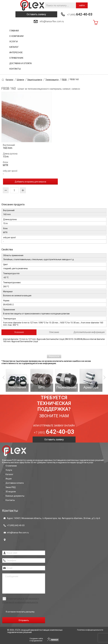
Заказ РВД (11, 487)
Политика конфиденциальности (90, 630)
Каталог (14, 47)
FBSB (64, 80)
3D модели (11, 492)
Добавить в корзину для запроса (30, 182)
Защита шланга (35, 80)
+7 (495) (80, 14)
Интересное (16, 52)
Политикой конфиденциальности (20, 602)
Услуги (13, 42)
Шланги (20, 80)
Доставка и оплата (20, 63)
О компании (16, 36)
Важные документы (15, 496)
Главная (14, 31)
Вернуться (54, 356)
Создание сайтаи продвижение (36, 640)
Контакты (15, 69)
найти (82, 5)
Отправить (24, 620)
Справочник (16, 58)
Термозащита (52, 80)
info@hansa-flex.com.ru (52, 21)
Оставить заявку (36, 14)
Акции (9, 479)
